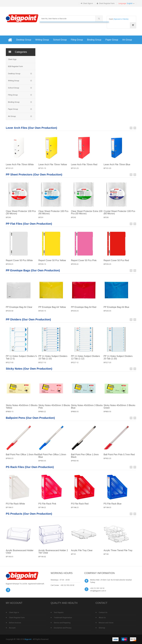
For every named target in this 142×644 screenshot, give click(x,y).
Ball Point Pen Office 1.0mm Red (22, 457)
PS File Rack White (15, 506)
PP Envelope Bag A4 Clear (19, 309)
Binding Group (94, 40)
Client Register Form (107, 3)
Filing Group (77, 40)
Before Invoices (15, 623)
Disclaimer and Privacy (63, 628)
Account (12, 628)
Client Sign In (14, 612)
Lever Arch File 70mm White (20, 167)
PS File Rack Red (80, 506)
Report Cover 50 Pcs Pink (84, 262)
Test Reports (59, 612)
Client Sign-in (88, 3)
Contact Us (103, 612)
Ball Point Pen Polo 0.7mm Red (119, 457)
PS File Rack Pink (47, 506)
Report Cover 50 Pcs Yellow (52, 262)
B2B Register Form (15, 66)
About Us (102, 618)
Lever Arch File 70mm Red (84, 167)
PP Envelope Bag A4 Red (84, 309)
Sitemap (102, 628)
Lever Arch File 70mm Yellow (53, 167)
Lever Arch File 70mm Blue (117, 167)
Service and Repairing (62, 623)
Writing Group (42, 40)
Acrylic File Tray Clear (82, 552)
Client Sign (12, 59)
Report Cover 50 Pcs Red (116, 262)
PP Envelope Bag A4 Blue (116, 309)
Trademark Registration (63, 618)
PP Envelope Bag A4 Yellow (52, 309)
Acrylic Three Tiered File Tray (118, 552)
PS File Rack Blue (113, 506)
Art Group (127, 40)
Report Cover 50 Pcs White (19, 262)
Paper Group (112, 40)
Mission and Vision (106, 623)
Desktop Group (24, 40)
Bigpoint (28, 639)
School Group (60, 40)
